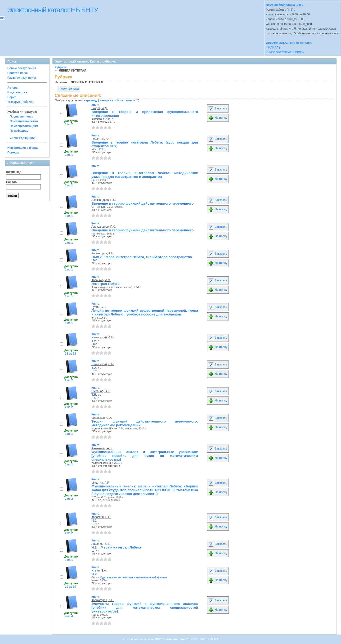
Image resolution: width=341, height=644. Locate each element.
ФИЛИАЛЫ (274, 48)
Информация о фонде (23, 148)
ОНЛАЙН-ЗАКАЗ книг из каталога (289, 43)
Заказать (218, 108)
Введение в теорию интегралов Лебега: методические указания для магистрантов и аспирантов (145, 175)
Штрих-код (14, 172)
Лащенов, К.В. (101, 544)
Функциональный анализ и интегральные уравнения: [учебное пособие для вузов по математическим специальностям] (145, 456)
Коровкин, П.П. (101, 517)
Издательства (17, 92)
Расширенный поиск (22, 78)
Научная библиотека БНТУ (285, 5)
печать (131, 100)
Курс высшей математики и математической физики (134, 577)
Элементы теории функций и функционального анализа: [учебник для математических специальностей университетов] (145, 608)
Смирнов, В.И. (101, 391)
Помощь (13, 153)
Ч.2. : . (96, 521)
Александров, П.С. (104, 200)
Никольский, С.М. (103, 338)
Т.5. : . (96, 395)
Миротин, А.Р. (100, 483)
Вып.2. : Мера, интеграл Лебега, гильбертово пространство (142, 257)
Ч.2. (94, 574)
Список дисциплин (23, 138)
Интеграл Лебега (105, 284)
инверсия (106, 100)
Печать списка (69, 89)
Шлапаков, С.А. (102, 418)
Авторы (13, 88)
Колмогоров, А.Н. (103, 253)
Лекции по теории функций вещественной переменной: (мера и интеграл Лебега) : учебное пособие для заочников (145, 312)
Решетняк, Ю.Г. (101, 139)
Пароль (11, 182)
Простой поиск (18, 73)
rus (2, 18)
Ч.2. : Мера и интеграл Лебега (116, 547)
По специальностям (24, 121)
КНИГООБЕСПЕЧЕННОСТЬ (285, 52)
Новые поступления (22, 68)
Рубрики (61, 67)
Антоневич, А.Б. (102, 448)
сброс (119, 100)
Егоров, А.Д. (99, 108)
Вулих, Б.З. (99, 307)
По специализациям (24, 126)
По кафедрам (19, 131)
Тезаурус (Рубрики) (21, 102)
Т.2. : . (96, 341)
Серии (12, 97)
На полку (218, 118)
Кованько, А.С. (101, 280)
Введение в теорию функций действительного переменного (143, 203)
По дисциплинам (22, 117)
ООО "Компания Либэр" (172, 639)
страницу (91, 100)
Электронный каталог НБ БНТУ (52, 10)
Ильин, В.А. (99, 571)
